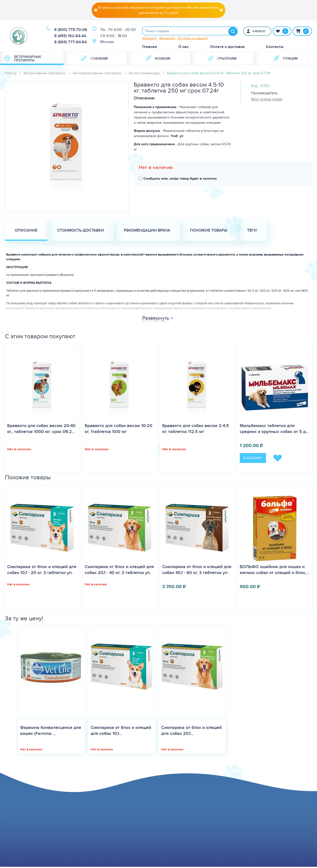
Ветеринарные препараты (23, 59)
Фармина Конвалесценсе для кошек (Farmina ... (51, 732)
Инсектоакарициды (144, 74)
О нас (184, 48)
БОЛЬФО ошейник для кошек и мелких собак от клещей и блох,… (275, 571)
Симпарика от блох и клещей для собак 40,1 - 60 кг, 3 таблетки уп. (197, 571)
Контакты (275, 48)
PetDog (11, 74)
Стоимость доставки (81, 231)
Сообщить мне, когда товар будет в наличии (178, 179)
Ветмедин (167, 39)
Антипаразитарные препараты (97, 74)
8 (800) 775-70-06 (71, 30)
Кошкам (158, 59)
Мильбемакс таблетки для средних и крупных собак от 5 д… (274, 430)
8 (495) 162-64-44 (70, 36)
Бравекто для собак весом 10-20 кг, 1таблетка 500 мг (119, 430)
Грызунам (222, 59)
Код (254, 87)
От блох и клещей (192, 39)
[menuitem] (32, 59)
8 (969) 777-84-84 (70, 43)
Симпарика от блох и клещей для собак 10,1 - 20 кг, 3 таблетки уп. (42, 571)
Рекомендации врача (147, 231)
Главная (150, 48)
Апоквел (149, 39)
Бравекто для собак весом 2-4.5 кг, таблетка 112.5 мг (196, 430)
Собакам (94, 59)
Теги (252, 231)
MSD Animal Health (267, 100)
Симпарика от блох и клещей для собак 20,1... (191, 732)
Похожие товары (209, 231)
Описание (26, 231)
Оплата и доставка (227, 48)
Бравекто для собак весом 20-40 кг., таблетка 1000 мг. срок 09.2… (41, 430)
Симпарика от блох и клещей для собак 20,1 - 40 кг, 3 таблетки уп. (119, 571)
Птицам (285, 59)
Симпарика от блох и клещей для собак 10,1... (121, 732)
